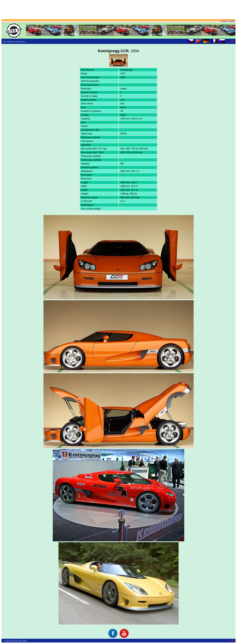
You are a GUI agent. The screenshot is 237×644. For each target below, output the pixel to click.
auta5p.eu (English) (228, 21)
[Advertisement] (118, 10)
